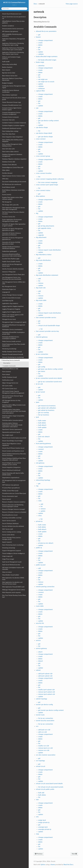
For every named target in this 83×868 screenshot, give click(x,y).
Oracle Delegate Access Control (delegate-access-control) (11, 464)
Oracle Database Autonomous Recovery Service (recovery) (14, 455)
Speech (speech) (7, 542)
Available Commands (9, 366)
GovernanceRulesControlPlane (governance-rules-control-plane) (12, 255)
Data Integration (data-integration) (12, 137)
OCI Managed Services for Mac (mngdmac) (11, 401)
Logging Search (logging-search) (11, 312)
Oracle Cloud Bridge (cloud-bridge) (12, 441)
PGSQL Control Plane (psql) (10, 491)
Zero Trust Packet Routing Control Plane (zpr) (14, 596)
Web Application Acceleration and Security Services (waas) (12, 583)
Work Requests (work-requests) (11, 592)
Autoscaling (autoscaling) (9, 64)
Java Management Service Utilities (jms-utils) (14, 283)
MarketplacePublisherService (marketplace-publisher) (11, 338)
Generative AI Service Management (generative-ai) (13, 239)
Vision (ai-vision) (7, 572)
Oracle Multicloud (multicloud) (11, 470)
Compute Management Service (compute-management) (11, 113)
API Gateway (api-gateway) (10, 31)
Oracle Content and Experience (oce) (13, 451)
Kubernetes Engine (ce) (9, 289)
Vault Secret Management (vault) (12, 562)
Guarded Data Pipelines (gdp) (11, 259)
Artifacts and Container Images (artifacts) (11, 58)
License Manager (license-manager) (12, 295)
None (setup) (6, 374)
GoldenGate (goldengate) (9, 251)
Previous (39, 854)
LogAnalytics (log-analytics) (10, 303)
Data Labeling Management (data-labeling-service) (12, 145)
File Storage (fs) (7, 202)
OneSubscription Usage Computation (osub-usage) (13, 417)
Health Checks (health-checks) (11, 262)
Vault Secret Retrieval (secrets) (11, 565)
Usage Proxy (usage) (8, 559)
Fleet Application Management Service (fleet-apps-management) (14, 209)
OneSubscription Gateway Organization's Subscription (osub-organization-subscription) (12, 425)
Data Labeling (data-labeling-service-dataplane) (13, 141)
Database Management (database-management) (12, 155)
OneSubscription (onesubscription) (12, 420)
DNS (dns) (5, 179)
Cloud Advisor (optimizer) (10, 95)
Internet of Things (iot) (9, 272)
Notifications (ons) (8, 380)
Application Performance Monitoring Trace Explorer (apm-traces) (13, 53)
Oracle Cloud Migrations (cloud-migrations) (12, 444)
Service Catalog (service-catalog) (12, 532)
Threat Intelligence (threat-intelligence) (13, 553)
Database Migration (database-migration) (14, 159)
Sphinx (43, 865)
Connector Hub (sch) (8, 120)
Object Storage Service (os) (10, 383)
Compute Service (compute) (10, 117)
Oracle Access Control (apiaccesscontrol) (14, 438)
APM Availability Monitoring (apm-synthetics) (12, 35)
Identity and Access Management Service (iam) (12, 265)
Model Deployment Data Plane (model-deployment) (14, 345)
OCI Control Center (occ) (10, 389)
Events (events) (7, 195)
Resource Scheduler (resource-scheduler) (14, 512)
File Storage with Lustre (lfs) (10, 205)
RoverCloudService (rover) (10, 515)
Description (7, 363)
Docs (35, 4)
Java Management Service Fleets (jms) (13, 275)
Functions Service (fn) (9, 217)
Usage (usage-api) (7, 556)
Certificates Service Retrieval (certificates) (11, 91)
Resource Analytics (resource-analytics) (14, 502)
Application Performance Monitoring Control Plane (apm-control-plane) (13, 49)
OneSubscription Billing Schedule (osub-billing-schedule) (14, 406)
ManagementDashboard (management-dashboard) (14, 326)
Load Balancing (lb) (8, 301)
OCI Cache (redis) (7, 386)
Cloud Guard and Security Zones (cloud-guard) (14, 99)
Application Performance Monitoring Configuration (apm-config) (13, 44)
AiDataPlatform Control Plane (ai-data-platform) (14, 22)
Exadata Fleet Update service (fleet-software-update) (13, 198)
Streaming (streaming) (9, 548)
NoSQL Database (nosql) (9, 377)
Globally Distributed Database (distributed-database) (11, 248)
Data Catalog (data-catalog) (10, 131)
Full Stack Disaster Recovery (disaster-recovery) (13, 213)
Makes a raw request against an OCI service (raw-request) (13, 316)
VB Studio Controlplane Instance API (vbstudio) (13, 568)
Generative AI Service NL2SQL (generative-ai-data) (11, 243)
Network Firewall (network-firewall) (13, 354)
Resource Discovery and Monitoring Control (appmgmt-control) (13, 506)
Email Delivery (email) (8, 187)
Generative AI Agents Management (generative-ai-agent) (12, 230)
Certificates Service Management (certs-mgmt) (14, 87)
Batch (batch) (6, 70)
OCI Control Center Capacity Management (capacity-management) (13, 392)
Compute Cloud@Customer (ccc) (12, 105)
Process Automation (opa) (10, 496)
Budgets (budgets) (8, 83)
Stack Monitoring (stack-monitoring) (13, 545)
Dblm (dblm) (6, 170)
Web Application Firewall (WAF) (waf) (13, 587)
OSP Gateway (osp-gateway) (11, 485)
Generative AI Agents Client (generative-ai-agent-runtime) (14, 225)
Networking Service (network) (10, 360)
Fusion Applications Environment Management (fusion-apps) (12, 220)
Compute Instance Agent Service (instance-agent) (12, 109)
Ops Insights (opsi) (8, 435)
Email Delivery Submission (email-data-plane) (14, 191)
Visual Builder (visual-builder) (11, 575)
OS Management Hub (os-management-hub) (14, 481)
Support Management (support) (12, 551)
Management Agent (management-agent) (14, 322)
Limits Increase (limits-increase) (11, 298)
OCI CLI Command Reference (15, 2)
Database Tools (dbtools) (9, 165)
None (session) (7, 372)
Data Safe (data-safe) (8, 149)
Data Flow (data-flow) (9, 134)
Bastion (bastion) (7, 67)
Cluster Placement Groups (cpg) (11, 102)
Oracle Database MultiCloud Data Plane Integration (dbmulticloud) (14, 459)
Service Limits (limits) (8, 535)
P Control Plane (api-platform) (11, 488)
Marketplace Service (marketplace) (12, 330)
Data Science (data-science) (10, 152)
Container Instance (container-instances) (14, 123)
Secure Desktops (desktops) (10, 524)
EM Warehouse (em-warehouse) (12, 184)
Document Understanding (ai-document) (14, 182)
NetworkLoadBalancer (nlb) (10, 369)
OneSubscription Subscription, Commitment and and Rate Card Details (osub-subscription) (14, 411)
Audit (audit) (6, 62)
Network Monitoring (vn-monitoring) (13, 357)
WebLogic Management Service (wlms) (14, 590)
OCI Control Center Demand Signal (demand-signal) (13, 397)
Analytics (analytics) (8, 26)
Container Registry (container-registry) (13, 126)
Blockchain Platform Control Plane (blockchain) (12, 79)
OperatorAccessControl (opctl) (11, 432)
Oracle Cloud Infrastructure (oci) (12, 14)
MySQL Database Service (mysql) (12, 352)
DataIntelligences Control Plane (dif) (13, 168)
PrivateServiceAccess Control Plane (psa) (14, 493)
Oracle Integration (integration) (11, 467)
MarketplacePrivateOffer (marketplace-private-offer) (14, 333)
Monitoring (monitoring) (9, 349)
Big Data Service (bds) (9, 73)
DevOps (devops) (7, 173)
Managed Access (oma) (9, 319)
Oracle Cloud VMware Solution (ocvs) (13, 448)
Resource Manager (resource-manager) (14, 509)
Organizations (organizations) (11, 478)
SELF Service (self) (8, 529)
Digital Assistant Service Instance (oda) (14, 176)
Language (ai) (6, 292)
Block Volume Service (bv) (10, 76)
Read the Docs (68, 865)
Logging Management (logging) (11, 309)
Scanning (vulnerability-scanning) (12, 518)
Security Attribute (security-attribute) (13, 526)
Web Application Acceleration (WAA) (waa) (13, 579)
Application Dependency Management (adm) (14, 40)
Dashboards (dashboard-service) (12, 128)
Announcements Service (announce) (13, 29)
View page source (72, 4)
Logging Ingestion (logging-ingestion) (13, 306)
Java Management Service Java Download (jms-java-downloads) (12, 278)
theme (53, 865)
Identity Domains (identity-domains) (13, 269)
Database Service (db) (9, 162)
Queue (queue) (7, 499)
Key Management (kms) (9, 286)
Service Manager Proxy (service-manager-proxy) (12, 538)
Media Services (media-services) (11, 341)
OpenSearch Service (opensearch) (12, 429)
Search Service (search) (9, 521)
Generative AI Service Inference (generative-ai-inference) (11, 234)
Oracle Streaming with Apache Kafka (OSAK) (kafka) (13, 474)
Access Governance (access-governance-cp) (14, 18)
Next (74, 854)
